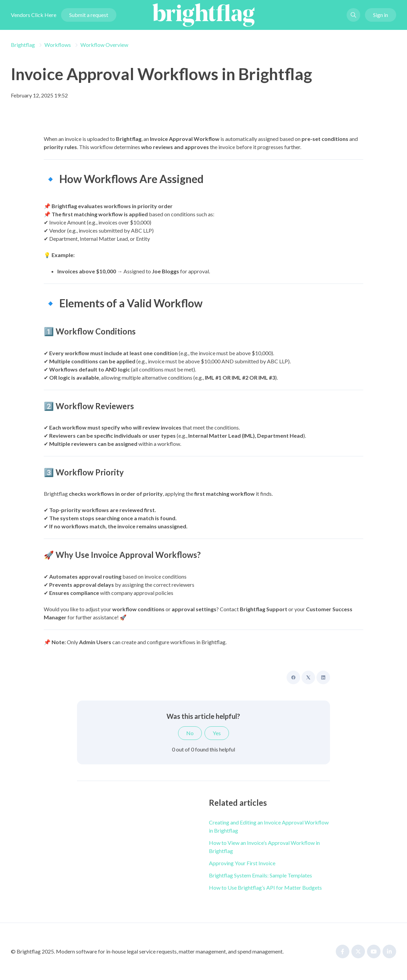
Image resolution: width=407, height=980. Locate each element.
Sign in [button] (381, 15)
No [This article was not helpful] (190, 733)
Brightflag (23, 45)
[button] (353, 15)
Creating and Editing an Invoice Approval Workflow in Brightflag (269, 826)
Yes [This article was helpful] (217, 733)
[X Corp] (308, 677)
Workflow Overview (104, 45)
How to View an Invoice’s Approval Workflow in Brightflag (264, 847)
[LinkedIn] (323, 677)
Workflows (58, 45)
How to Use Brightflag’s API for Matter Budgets (265, 887)
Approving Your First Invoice (242, 863)
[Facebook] (293, 677)
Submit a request (89, 15)
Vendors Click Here (34, 15)
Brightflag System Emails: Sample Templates (260, 875)
